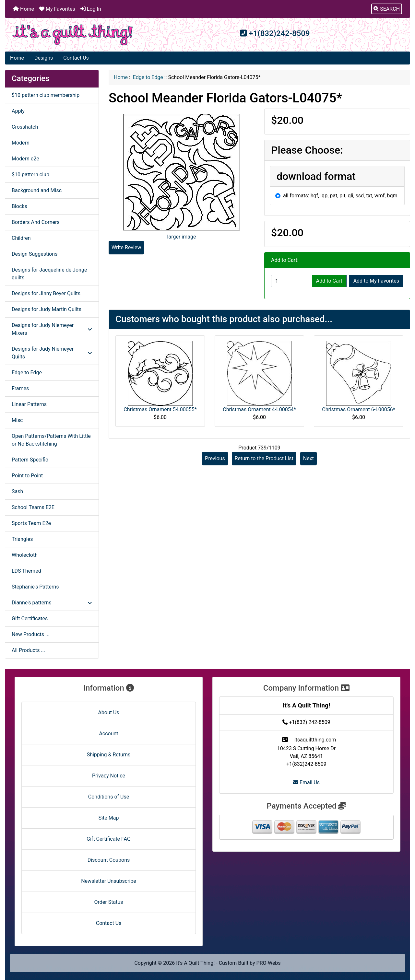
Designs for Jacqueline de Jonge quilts (49, 274)
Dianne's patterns (52, 603)
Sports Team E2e (31, 523)
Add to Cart (329, 281)
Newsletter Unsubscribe (109, 881)
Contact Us (76, 58)
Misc (17, 420)
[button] (387, 9)
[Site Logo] (73, 35)
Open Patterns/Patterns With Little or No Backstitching (51, 440)
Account (108, 734)
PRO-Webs (269, 963)
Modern (21, 143)
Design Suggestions (35, 254)
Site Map (109, 818)
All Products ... (28, 650)
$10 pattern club (30, 175)
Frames (20, 388)
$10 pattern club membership (46, 95)
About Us (108, 712)
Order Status (109, 902)
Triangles (22, 539)
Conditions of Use (109, 797)
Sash (17, 491)
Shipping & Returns (109, 755)
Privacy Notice (109, 776)
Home (24, 9)
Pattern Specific (30, 460)
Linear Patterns (29, 404)
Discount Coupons (109, 860)
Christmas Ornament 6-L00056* (358, 409)
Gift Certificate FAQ (109, 839)
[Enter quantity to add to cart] (292, 281)
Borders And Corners (36, 222)
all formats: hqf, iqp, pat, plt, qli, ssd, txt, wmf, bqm (340, 196)
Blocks (19, 206)
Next (308, 458)
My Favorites (57, 9)
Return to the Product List (264, 458)
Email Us (306, 782)
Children (21, 238)
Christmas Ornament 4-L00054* (259, 409)
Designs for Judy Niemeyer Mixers (52, 329)
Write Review (126, 247)
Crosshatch (25, 127)
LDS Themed (26, 571)
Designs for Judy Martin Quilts (47, 309)
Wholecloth (25, 555)
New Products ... (31, 634)
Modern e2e (25, 159)
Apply (18, 111)
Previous (215, 458)
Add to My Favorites (376, 281)
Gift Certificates (30, 618)
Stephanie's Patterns (35, 587)
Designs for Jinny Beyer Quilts (46, 293)
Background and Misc (37, 190)
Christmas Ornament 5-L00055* (160, 409)
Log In (91, 9)
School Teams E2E (33, 507)
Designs (44, 58)
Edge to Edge (148, 77)
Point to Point (27, 476)
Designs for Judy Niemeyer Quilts (52, 353)
